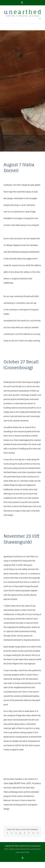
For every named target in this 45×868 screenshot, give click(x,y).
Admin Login (20, 852)
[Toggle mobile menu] (40, 19)
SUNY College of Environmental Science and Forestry (22, 849)
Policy (27, 852)
